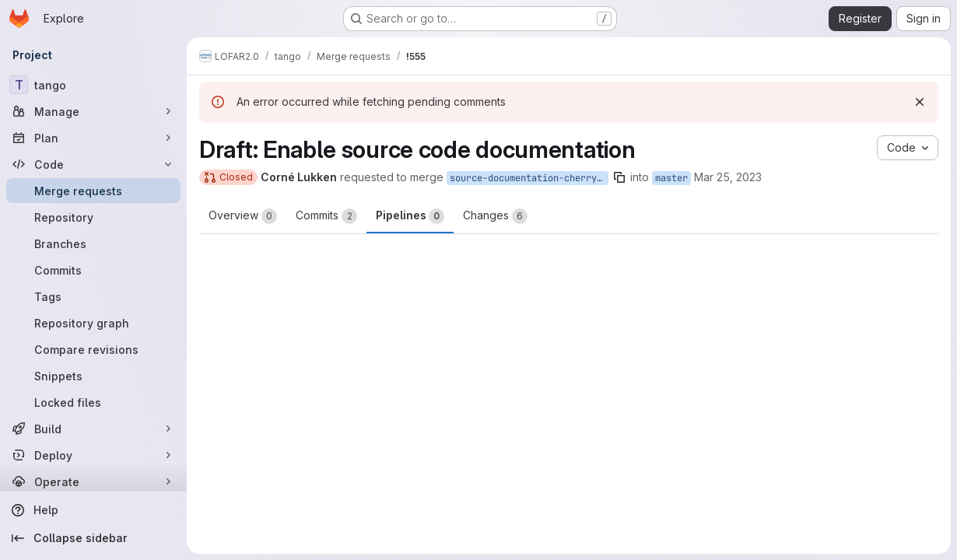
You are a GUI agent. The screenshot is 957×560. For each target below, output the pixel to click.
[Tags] (93, 296)
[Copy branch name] (619, 177)
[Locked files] (93, 402)
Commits (326, 216)
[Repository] (93, 217)
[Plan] (93, 138)
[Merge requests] (93, 191)
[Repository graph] (93, 323)
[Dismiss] (920, 102)
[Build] (93, 429)
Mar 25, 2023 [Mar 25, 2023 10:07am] (728, 177)
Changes (495, 216)
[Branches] (93, 243)
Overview (243, 216)
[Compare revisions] (93, 349)
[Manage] (93, 111)
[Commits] (93, 270)
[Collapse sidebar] (93, 538)
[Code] (93, 164)
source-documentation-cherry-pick (529, 178)
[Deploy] (93, 455)
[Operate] (93, 481)
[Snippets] (93, 376)
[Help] (93, 510)
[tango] (93, 85)
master (671, 178)
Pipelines (410, 216)
